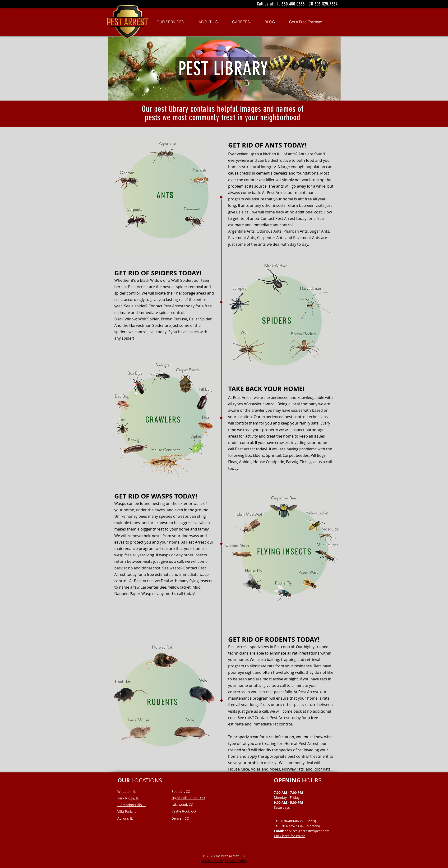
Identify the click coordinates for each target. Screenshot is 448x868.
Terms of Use (212, 861)
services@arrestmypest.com (307, 831)
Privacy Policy (236, 861)
